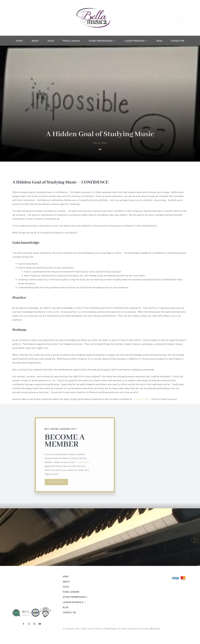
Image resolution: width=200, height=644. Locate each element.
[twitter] (37, 18)
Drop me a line (141, 399)
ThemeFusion (112, 629)
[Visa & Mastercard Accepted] (180, 576)
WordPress (157, 629)
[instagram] (42, 18)
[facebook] (32, 18)
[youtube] (48, 18)
